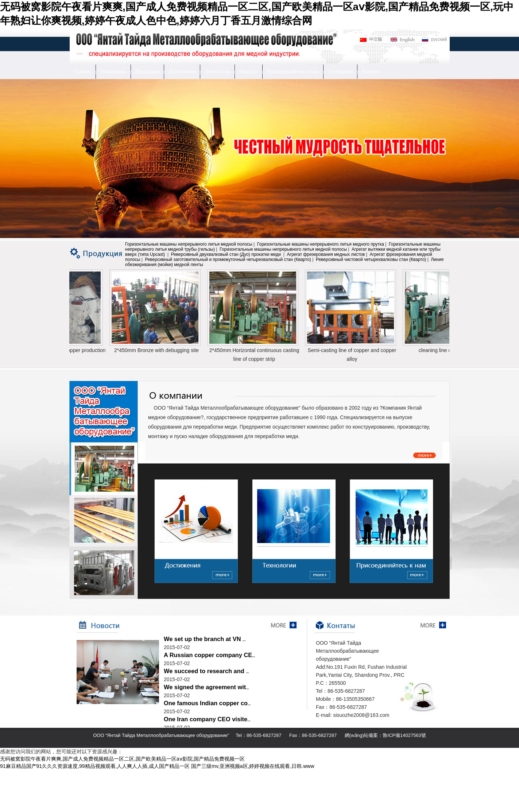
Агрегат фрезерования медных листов (326, 254)
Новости (249, 72)
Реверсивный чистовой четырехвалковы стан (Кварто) (371, 259)
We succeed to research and (206, 671)
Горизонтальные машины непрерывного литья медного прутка (321, 244)
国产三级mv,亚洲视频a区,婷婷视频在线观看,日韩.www (253, 766)
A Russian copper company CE (209, 655)
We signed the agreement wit (206, 687)
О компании (113, 72)
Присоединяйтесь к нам (293, 72)
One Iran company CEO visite (207, 719)
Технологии (217, 72)
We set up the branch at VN (205, 639)
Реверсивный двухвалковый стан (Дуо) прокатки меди (227, 254)
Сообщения (340, 72)
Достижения (182, 72)
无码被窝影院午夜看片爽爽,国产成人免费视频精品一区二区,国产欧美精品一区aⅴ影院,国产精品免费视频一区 (122, 759)
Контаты (371, 72)
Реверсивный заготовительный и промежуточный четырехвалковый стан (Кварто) (228, 259)
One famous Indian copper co (207, 703)
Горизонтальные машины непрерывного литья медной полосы (189, 244)
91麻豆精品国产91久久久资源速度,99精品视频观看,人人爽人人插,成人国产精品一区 (95, 766)
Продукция (147, 72)
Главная (83, 72)
